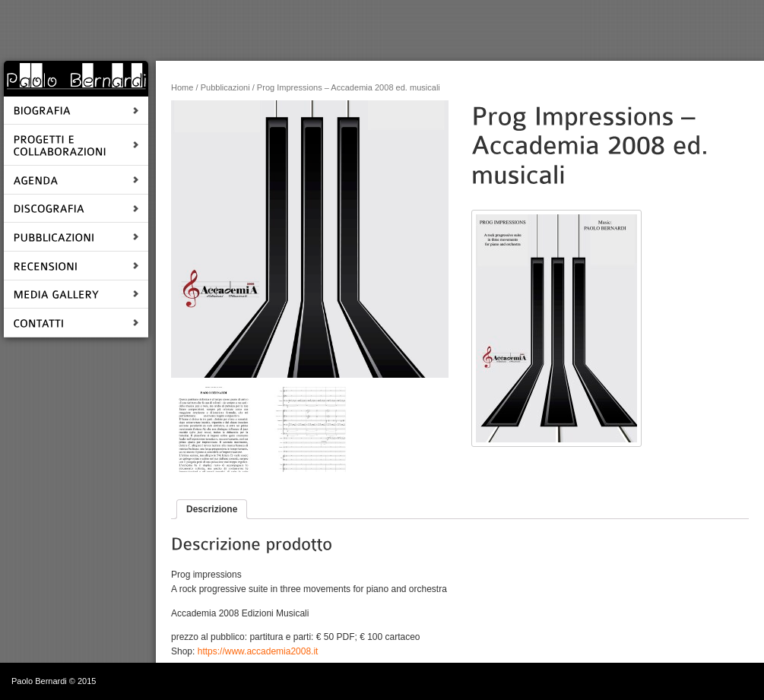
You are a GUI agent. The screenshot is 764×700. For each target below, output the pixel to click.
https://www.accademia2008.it (258, 651)
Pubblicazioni (225, 87)
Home (182, 87)
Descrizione (212, 509)
